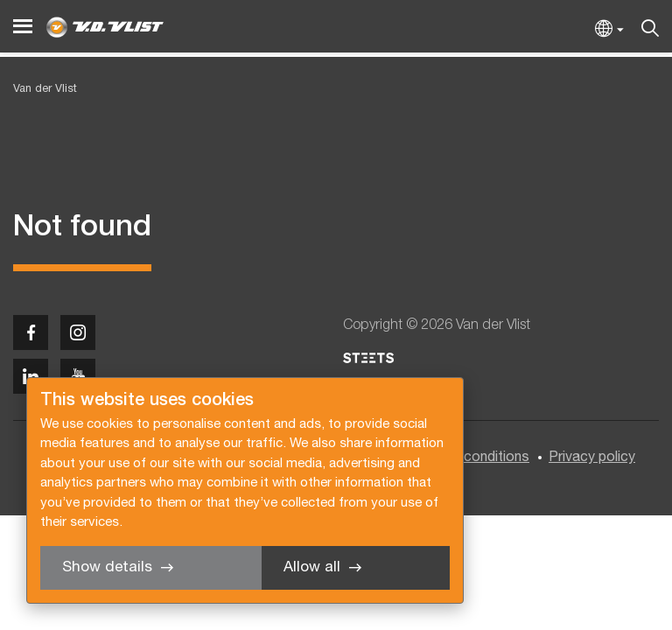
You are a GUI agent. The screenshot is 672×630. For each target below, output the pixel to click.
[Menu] (23, 27)
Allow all (312, 567)
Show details (107, 567)
